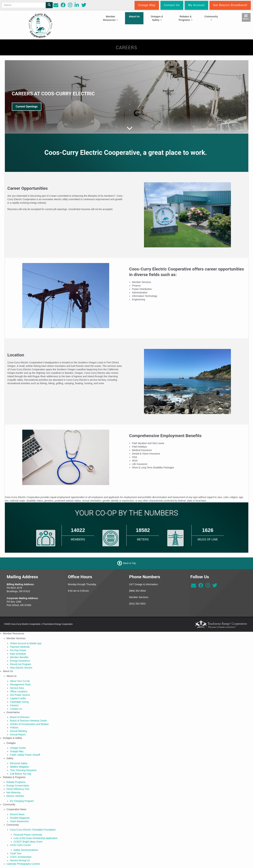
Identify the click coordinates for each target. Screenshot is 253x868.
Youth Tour (16, 853)
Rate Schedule (18, 654)
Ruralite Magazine (20, 818)
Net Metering (13, 792)
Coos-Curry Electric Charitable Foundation (33, 830)
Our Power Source (20, 695)
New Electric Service (21, 668)
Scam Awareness (19, 821)
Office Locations (19, 691)
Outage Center (18, 748)
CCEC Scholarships (21, 857)
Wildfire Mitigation (19, 767)
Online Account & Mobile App (26, 643)
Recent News (17, 814)
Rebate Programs (16, 782)
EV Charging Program (22, 801)
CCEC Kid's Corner (20, 845)
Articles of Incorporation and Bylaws (29, 724)
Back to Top (130, 563)
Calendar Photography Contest (23, 864)
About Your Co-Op (20, 681)
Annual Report (18, 735)
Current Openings (27, 107)
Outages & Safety (157, 18)
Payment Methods (20, 647)
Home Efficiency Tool (18, 789)
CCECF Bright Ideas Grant (28, 842)
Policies (14, 728)
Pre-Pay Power (18, 650)
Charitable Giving (19, 702)
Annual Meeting (18, 731)
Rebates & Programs (186, 18)
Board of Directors (20, 717)
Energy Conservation (18, 786)
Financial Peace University (28, 835)
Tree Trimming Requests (23, 770)
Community (211, 18)
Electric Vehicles (15, 796)
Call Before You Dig (20, 774)
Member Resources (111, 18)
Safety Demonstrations (26, 850)
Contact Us (16, 709)
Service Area (17, 688)
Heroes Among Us (20, 860)
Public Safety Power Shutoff (25, 755)
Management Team (20, 685)
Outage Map (17, 751)
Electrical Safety (19, 763)
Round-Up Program (20, 664)
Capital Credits (18, 698)
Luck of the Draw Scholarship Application (36, 838)
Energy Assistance (20, 661)
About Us (134, 18)
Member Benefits (19, 657)
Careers (14, 705)
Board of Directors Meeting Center (28, 721)
